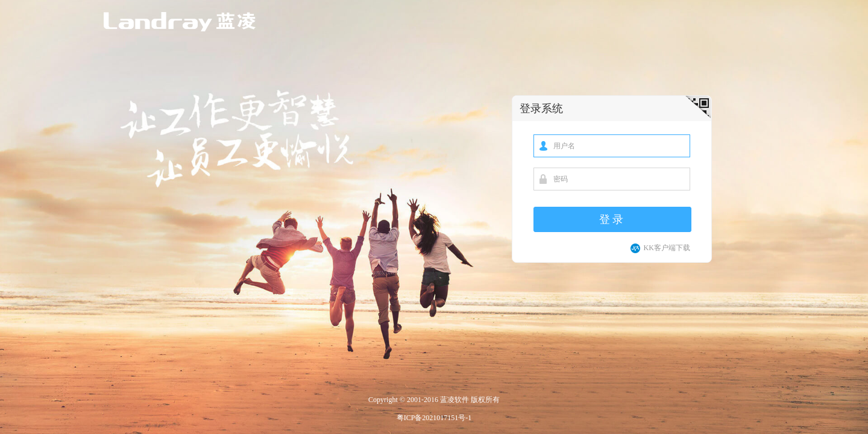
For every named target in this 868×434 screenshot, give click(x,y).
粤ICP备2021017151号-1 (434, 418)
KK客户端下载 (660, 248)
